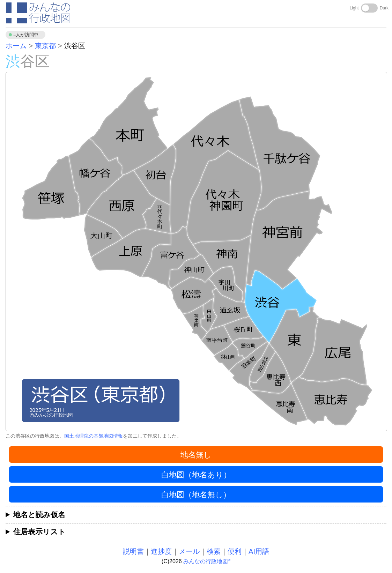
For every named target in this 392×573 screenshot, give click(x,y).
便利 (235, 551)
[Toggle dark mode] (369, 8)
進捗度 (161, 551)
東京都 (45, 46)
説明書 (133, 551)
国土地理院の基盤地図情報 (94, 436)
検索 (214, 551)
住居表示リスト (39, 532)
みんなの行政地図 (207, 561)
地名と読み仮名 (39, 515)
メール (189, 551)
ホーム (16, 46)
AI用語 (259, 551)
